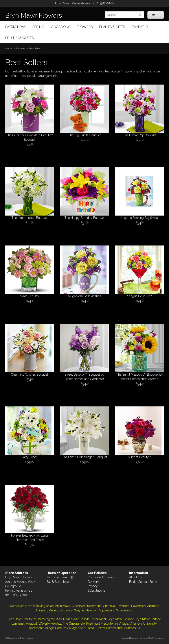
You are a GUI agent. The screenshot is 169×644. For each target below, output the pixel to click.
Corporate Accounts (101, 577)
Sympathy (140, 27)
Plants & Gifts (112, 27)
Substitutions (96, 590)
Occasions (61, 27)
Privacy (93, 586)
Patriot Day (16, 27)
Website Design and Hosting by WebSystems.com (143, 638)
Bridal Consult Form (143, 582)
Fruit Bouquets (19, 38)
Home (9, 48)
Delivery (93, 582)
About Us (136, 577)
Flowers (85, 27)
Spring (38, 27)
